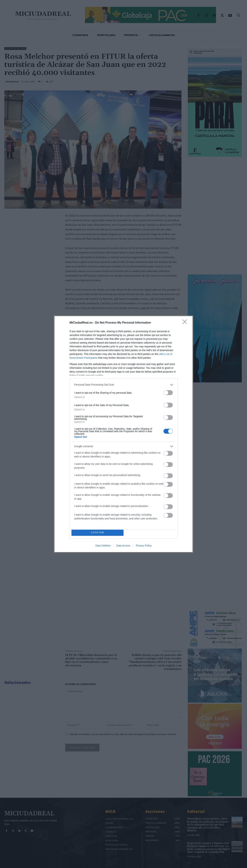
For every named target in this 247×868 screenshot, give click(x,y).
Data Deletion (103, 546)
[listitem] (123, 385)
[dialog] (123, 434)
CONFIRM (97, 533)
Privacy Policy (144, 546)
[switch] (168, 393)
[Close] (186, 323)
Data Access (123, 546)
